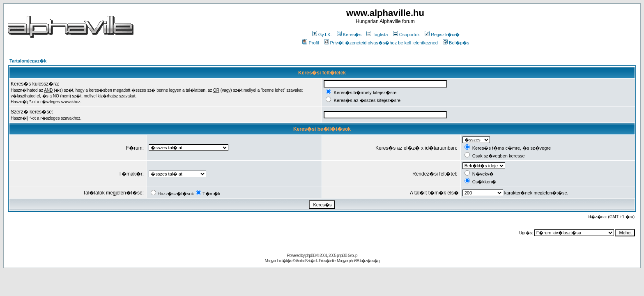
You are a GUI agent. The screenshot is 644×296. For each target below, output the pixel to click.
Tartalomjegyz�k (28, 61)
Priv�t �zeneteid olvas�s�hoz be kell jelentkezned (381, 43)
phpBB (310, 256)
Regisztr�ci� (442, 35)
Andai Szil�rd (306, 261)
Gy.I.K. (322, 35)
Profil (310, 43)
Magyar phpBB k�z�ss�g (358, 261)
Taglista (377, 35)
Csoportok (406, 35)
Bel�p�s (456, 43)
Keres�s (349, 35)
